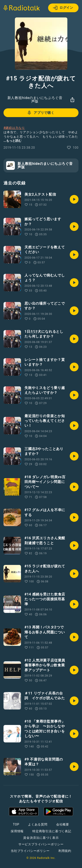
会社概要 (63, 824)
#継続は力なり (14, 128)
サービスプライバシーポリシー (41, 844)
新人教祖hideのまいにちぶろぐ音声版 (35, 100)
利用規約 (65, 851)
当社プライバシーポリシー (30, 851)
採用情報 (17, 831)
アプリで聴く (41, 113)
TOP (16, 824)
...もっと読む (12, 141)
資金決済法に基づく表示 (41, 838)
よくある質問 (38, 824)
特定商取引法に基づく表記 (52, 831)
